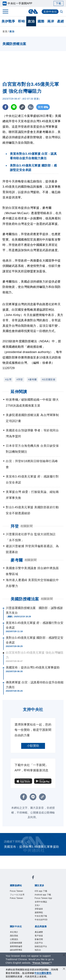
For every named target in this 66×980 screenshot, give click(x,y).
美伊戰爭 (8, 21)
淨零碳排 (39, 909)
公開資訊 (14, 939)
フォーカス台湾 (17, 895)
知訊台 (38, 950)
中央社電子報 (41, 916)
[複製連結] (22, 107)
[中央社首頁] (33, 11)
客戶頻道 (39, 936)
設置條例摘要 (16, 943)
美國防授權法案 (25, 599)
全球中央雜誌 (41, 902)
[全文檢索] (62, 12)
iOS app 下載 (41, 891)
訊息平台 (39, 943)
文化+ (37, 905)
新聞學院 (39, 913)
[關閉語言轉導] (64, 955)
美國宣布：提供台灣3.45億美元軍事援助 (33, 667)
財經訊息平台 (41, 946)
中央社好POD (41, 920)
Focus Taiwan (16, 891)
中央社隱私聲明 (43, 973)
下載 (58, 3)
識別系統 (14, 936)
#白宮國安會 (49, 379)
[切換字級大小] (31, 107)
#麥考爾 (32, 379)
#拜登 (20, 379)
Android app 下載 (43, 895)
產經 (60, 21)
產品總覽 (39, 932)
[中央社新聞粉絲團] (33, 878)
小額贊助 (33, 746)
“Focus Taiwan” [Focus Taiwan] (41, 963)
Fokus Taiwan (16, 898)
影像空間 (39, 939)
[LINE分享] (14, 107)
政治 (31, 21)
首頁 (5, 31)
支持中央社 (50, 12)
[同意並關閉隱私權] (64, 969)
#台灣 (8, 379)
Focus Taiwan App (43, 898)
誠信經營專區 (16, 950)
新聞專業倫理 (16, 946)
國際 (41, 21)
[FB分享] (5, 107)
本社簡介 (14, 932)
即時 (21, 21)
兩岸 (51, 21)
